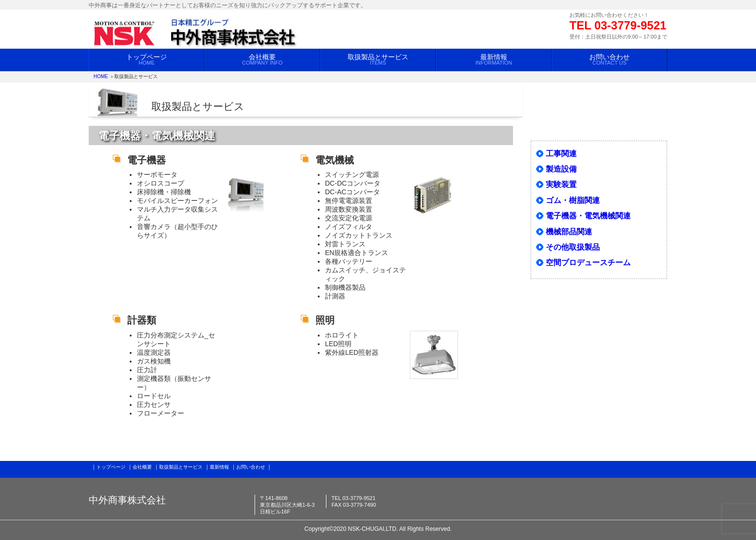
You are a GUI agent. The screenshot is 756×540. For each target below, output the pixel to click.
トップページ (147, 59)
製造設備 (561, 169)
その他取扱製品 (573, 247)
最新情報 (494, 59)
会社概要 (262, 59)
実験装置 (561, 184)
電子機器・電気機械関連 (588, 216)
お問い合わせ (609, 59)
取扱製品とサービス (378, 59)
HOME (101, 76)
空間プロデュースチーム (588, 263)
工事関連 (561, 154)
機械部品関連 (569, 232)
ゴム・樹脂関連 (573, 200)
